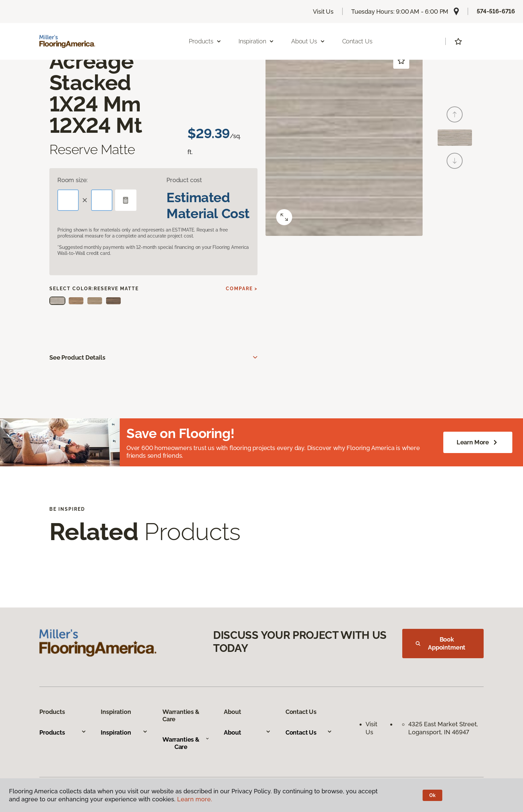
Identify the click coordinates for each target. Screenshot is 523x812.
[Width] (102, 200)
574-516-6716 (496, 11)
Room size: (73, 180)
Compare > (242, 289)
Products (63, 732)
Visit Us (323, 12)
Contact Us (357, 41)
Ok (432, 795)
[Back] (455, 114)
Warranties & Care (186, 743)
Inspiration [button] (256, 41)
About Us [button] (308, 41)
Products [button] (205, 41)
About (247, 732)
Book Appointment (440, 643)
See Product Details (77, 357)
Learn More (478, 442)
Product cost (184, 180)
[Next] (455, 161)
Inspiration (124, 732)
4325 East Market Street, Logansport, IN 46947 (444, 728)
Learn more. (195, 799)
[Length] (68, 200)
